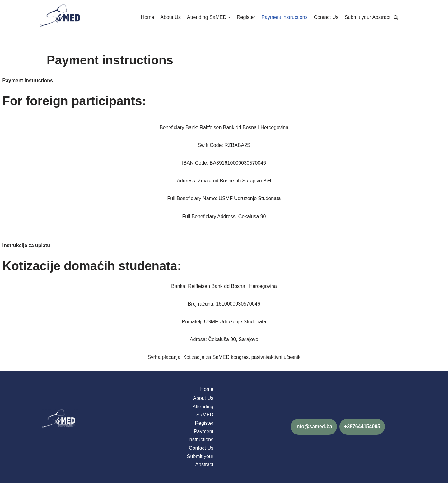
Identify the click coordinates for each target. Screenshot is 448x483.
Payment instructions (285, 17)
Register (246, 17)
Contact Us (326, 17)
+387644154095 (362, 427)
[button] (396, 17)
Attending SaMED (203, 411)
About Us (170, 17)
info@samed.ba (314, 427)
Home (147, 17)
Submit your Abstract (367, 17)
